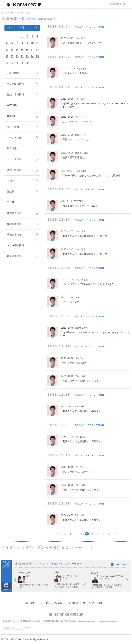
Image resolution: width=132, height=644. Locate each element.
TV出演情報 (13, 73)
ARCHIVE (122, 564)
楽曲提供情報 (14, 213)
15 (22, 50)
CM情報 (11, 116)
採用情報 (73, 603)
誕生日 (11, 192)
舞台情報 (12, 148)
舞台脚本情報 (14, 256)
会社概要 (30, 603)
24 (32, 56)
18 (37, 50)
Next (129, 580)
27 (12, 63)
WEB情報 (12, 105)
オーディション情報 (51, 603)
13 (12, 50)
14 (17, 50)
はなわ (95, 573)
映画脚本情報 (14, 235)
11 (37, 43)
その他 (11, 181)
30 (27, 63)
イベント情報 (14, 138)
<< (59, 534)
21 (17, 56)
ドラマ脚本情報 (15, 245)
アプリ (11, 202)
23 (27, 56)
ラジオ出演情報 (15, 84)
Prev (17, 580)
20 (12, 56)
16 (27, 50)
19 (7, 56)
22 (22, 56)
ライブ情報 (13, 127)
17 (32, 50)
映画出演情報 (14, 170)
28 (17, 63)
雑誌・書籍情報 (15, 94)
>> (115, 534)
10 (109, 534)
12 (7, 50)
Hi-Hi (57, 572)
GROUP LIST (118, 4)
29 (22, 63)
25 (37, 56)
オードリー (24, 573)
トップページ (8, 13)
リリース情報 (14, 159)
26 (7, 63)
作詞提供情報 (14, 224)
